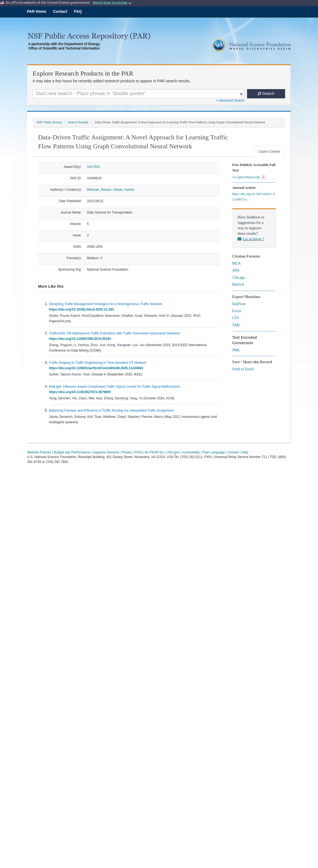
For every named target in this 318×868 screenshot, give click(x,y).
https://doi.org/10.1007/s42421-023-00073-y (253, 197)
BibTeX (238, 285)
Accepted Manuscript (249, 177)
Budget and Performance (72, 452)
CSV (236, 318)
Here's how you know (112, 2)
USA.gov (173, 452)
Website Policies (39, 452)
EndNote (239, 304)
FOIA (138, 452)
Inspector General (106, 452)
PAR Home (37, 11)
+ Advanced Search (230, 101)
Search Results (78, 122)
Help (245, 452)
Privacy (127, 452)
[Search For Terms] (138, 94)
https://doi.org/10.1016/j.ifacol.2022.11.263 (82, 309)
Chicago (238, 278)
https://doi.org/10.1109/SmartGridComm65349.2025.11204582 (97, 368)
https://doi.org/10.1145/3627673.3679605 (81, 392)
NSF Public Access (49, 122)
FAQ (78, 11)
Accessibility (191, 452)
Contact (60, 11)
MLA (236, 263)
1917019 (93, 167)
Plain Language (213, 452)
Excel (236, 311)
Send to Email (243, 369)
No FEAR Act (154, 452)
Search (266, 93)
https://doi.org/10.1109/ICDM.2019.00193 (81, 339)
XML (236, 325)
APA (236, 270)
